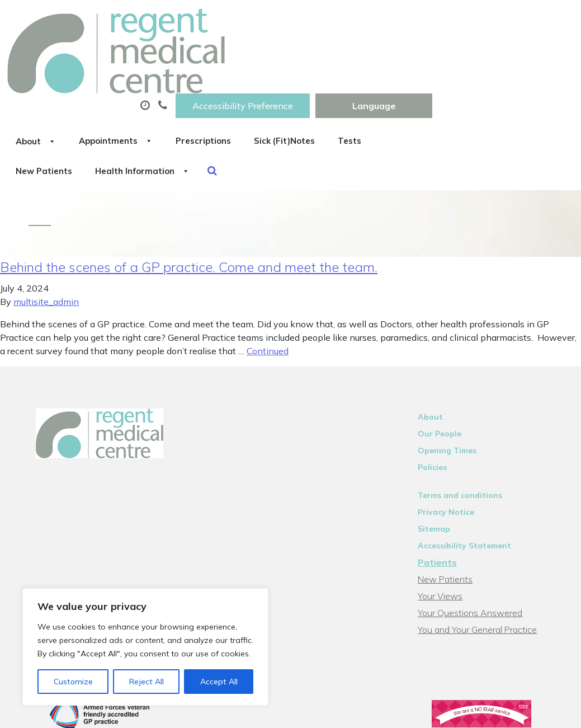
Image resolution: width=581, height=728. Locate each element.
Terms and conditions (467, 439)
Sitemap (441, 473)
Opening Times (454, 394)
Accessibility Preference (384, 21)
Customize (73, 682)
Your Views (447, 540)
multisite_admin (46, 246)
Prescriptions (372, 55)
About (179, 55)
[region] (145, 647)
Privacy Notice (453, 456)
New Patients (245, 95)
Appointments (271, 55)
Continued (268, 295)
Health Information (356, 95)
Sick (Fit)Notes (466, 55)
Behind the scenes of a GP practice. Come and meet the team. (189, 211)
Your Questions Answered (477, 557)
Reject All (147, 682)
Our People (447, 378)
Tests (170, 95)
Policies (440, 411)
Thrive (549, 711)
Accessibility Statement (472, 490)
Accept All (219, 682)
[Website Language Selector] (515, 21)
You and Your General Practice (485, 574)
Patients (445, 506)
